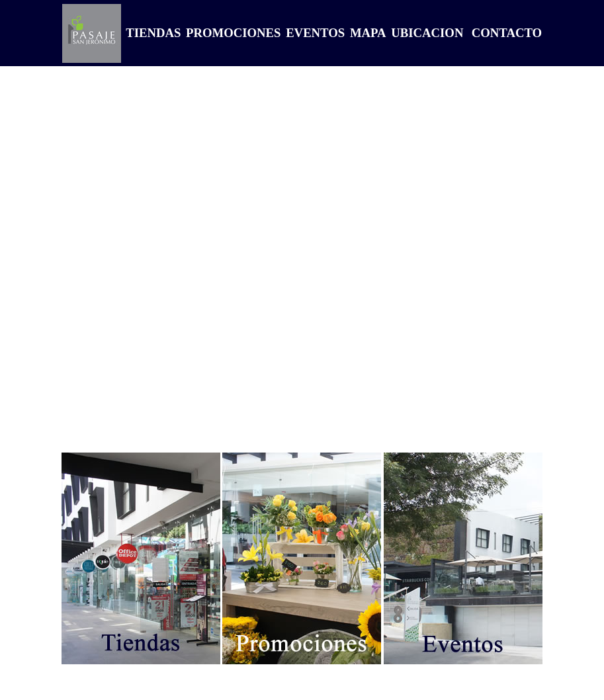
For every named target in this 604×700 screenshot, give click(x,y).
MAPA (366, 33)
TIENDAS (152, 33)
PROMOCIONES (232, 33)
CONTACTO (507, 33)
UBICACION (426, 33)
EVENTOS (314, 33)
